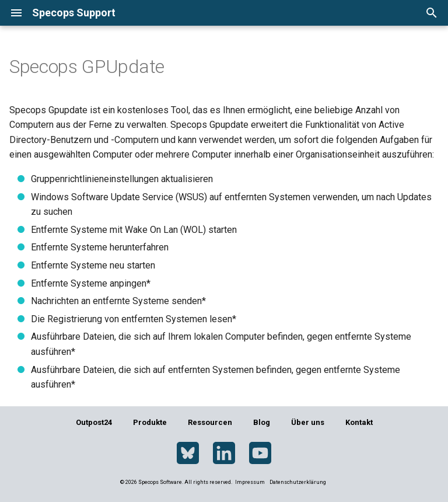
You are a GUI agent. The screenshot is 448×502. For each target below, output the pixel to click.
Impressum (251, 482)
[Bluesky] (188, 454)
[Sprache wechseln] (393, 13)
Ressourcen (210, 422)
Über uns (308, 422)
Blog (262, 422)
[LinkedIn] (224, 454)
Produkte (150, 422)
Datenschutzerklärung (298, 482)
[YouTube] (260, 454)
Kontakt (359, 422)
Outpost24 (94, 422)
